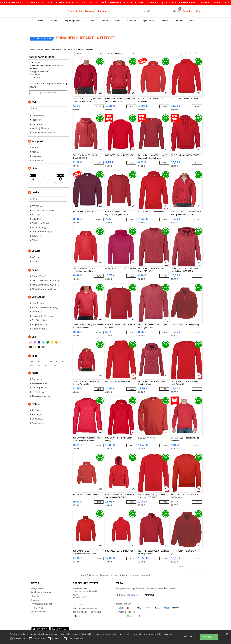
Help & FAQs (37, 602)
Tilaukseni (90, 11)
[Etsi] (157, 11)
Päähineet (131, 21)
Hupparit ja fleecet (73, 21)
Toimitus (35, 594)
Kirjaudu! (149, 589)
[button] (175, 11)
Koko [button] (34, 350)
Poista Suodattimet (48, 86)
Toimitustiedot (75, 11)
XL (63, 356)
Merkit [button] (35, 186)
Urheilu (164, 21)
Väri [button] (34, 330)
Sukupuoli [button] (37, 135)
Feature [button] (36, 398)
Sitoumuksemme (39, 605)
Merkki (40, 21)
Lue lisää (169, 634)
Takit (117, 21)
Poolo (105, 21)
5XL (55, 359)
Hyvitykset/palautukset (41, 598)
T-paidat (54, 21)
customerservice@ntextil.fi (85, 585)
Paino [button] (35, 264)
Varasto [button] (36, 245)
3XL (39, 359)
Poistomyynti (105, 11)
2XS (32, 356)
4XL (47, 359)
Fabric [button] (35, 367)
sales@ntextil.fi (80, 591)
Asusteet (179, 21)
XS (39, 356)
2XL (31, 359)
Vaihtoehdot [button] (39, 291)
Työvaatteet (148, 21)
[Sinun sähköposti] (129, 589)
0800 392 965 (79, 598)
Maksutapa (36, 590)
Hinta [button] (35, 162)
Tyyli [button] (34, 96)
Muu (192, 21)
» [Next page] (200, 47)
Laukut (92, 21)
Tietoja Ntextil (37, 582)
